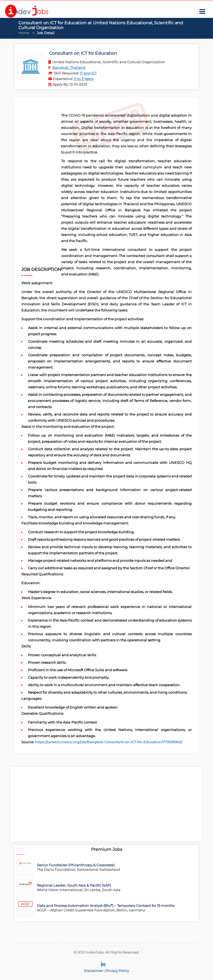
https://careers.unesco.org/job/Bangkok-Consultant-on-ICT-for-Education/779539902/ (109, 742)
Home (24, 33)
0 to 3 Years (84, 79)
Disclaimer (93, 971)
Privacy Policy (117, 971)
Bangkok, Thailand (69, 68)
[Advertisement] (41, 184)
